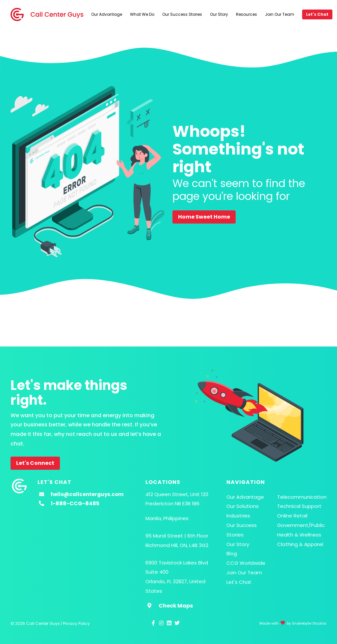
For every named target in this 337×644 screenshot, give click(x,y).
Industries (238, 516)
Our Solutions (243, 506)
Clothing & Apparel (300, 544)
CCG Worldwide (246, 563)
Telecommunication (302, 497)
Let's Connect (35, 463)
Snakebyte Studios (309, 623)
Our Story (219, 14)
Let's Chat (317, 14)
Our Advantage (107, 14)
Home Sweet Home (204, 217)
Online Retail (292, 516)
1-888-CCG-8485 (75, 503)
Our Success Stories (182, 14)
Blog (232, 553)
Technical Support (299, 506)
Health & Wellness (299, 535)
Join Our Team (280, 14)
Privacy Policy (76, 623)
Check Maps (176, 606)
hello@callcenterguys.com (87, 494)
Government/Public (301, 525)
